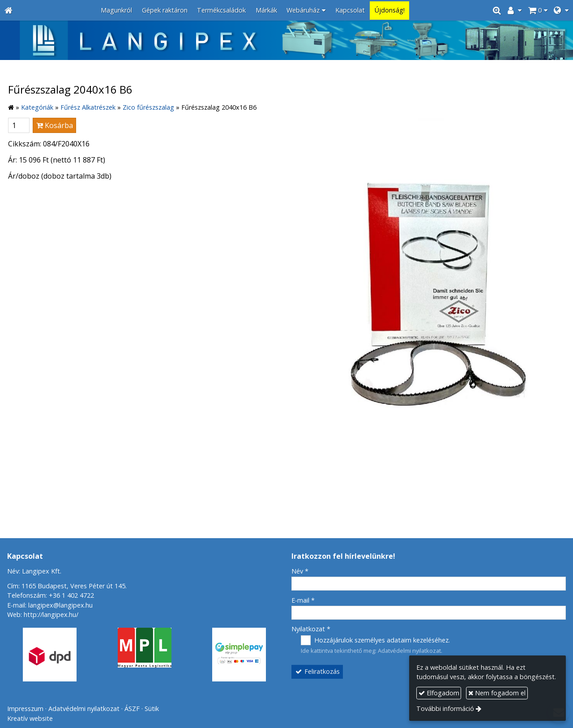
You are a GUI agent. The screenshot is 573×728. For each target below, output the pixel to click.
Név (300, 571)
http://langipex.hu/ (51, 615)
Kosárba (55, 125)
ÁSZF (132, 709)
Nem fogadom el (497, 693)
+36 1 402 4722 (71, 595)
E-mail (303, 600)
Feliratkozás (317, 671)
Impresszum (25, 709)
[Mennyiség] (19, 125)
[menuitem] (116, 11)
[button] (561, 11)
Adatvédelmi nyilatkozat (409, 651)
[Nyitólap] (9, 11)
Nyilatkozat (311, 629)
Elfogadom (439, 693)
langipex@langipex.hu (60, 605)
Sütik (152, 709)
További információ (445, 709)
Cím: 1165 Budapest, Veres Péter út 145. (67, 586)
